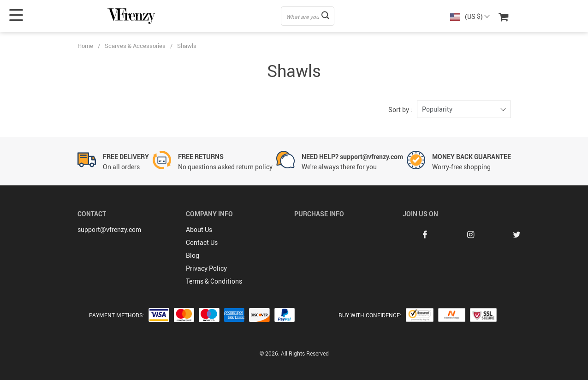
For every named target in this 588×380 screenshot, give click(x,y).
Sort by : (400, 110)
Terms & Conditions (214, 281)
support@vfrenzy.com (109, 229)
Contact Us (202, 242)
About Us (199, 229)
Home (85, 46)
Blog (193, 255)
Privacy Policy (206, 268)
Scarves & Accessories (135, 46)
